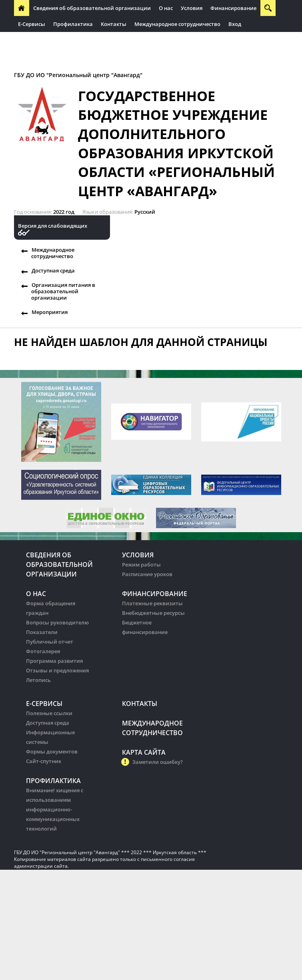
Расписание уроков (147, 574)
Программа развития (54, 661)
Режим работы (141, 565)
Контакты (114, 24)
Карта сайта (144, 752)
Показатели (42, 632)
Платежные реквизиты (152, 603)
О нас (166, 8)
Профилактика (73, 24)
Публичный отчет (50, 642)
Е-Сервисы (32, 24)
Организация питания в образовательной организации (63, 291)
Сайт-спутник (44, 761)
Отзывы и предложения (57, 670)
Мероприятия (50, 312)
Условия (192, 8)
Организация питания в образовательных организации (93, 40)
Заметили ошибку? (158, 762)
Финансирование (233, 8)
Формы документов (52, 751)
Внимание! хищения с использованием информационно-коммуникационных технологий (55, 809)
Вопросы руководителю (57, 622)
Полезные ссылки (49, 713)
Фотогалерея (43, 651)
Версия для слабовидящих (53, 226)
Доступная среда (53, 270)
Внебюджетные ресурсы (153, 613)
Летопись (38, 680)
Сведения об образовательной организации (92, 8)
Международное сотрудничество (177, 24)
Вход (235, 24)
